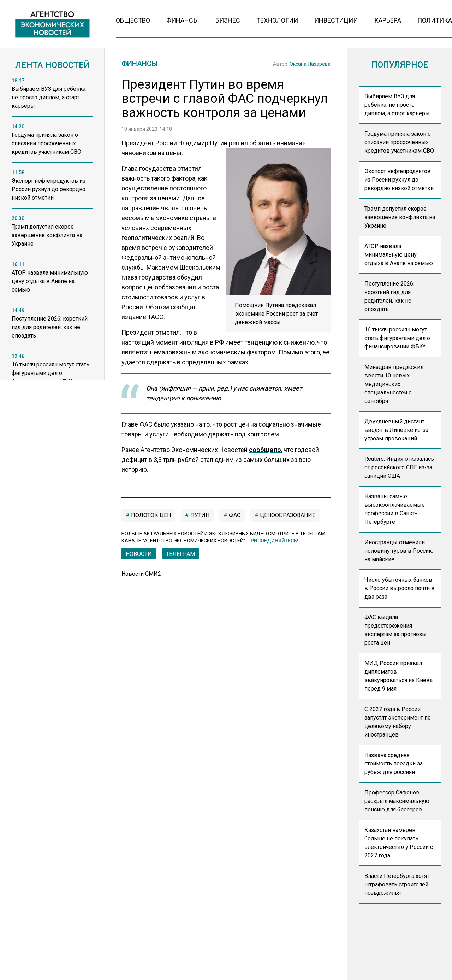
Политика (435, 20)
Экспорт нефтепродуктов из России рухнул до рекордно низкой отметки (399, 180)
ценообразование (287, 517)
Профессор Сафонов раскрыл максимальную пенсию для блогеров (397, 801)
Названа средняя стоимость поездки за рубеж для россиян (394, 764)
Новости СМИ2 (141, 575)
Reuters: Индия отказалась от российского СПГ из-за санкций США (399, 467)
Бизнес (228, 20)
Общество (133, 20)
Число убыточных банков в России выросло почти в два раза (400, 588)
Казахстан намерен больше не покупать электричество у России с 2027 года (399, 843)
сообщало (265, 451)
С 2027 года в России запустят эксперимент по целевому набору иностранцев (398, 722)
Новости (139, 555)
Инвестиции (336, 20)
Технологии (277, 20)
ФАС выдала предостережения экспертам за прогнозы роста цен (395, 630)
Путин (199, 517)
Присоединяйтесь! (273, 542)
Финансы (183, 20)
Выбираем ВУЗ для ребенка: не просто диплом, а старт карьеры (397, 105)
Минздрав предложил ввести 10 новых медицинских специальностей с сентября (394, 384)
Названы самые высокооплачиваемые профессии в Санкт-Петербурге (395, 509)
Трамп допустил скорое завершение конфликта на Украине (400, 217)
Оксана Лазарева (310, 65)
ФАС (234, 517)
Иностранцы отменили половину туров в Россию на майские (399, 551)
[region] (52, 231)
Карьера (388, 20)
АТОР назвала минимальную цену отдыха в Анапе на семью (399, 255)
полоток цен (150, 517)
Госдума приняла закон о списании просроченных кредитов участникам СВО (399, 142)
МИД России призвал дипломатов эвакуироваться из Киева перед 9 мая (399, 676)
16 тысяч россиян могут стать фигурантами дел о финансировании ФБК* (397, 338)
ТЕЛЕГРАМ (180, 555)
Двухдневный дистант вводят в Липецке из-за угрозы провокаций (396, 430)
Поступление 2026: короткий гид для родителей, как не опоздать (389, 296)
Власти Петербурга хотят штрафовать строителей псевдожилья (397, 884)
